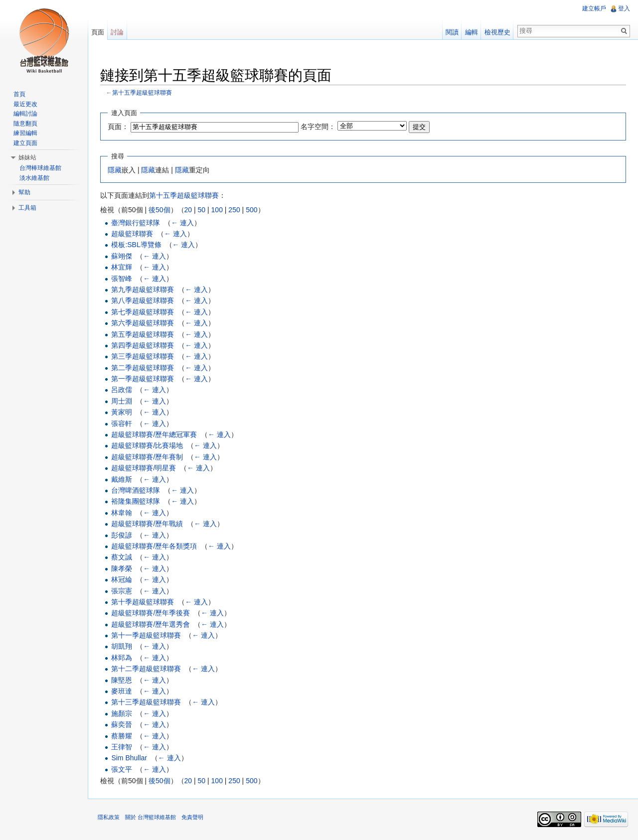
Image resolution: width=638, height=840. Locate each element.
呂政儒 (122, 390)
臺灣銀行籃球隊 (136, 223)
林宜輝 (122, 267)
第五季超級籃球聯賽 (143, 334)
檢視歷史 (497, 32)
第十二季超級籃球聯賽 (146, 669)
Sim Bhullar (129, 758)
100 (217, 210)
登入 (624, 8)
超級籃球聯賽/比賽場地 (147, 445)
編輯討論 (25, 114)
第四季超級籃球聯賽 (143, 345)
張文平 (122, 769)
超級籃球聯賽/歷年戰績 (147, 524)
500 (251, 210)
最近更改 (25, 104)
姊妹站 (27, 157)
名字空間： (318, 127)
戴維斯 (122, 479)
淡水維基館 (34, 178)
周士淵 (122, 401)
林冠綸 (122, 579)
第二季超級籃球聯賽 (143, 368)
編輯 (472, 32)
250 (234, 210)
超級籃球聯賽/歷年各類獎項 (154, 546)
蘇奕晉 (122, 724)
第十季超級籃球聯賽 (143, 602)
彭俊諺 (122, 535)
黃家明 (122, 412)
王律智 (122, 747)
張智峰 (122, 279)
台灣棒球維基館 (40, 168)
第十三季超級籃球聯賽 (146, 702)
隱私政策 (109, 817)
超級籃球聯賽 (132, 234)
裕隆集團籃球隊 (136, 501)
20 (188, 210)
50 (202, 210)
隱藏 (115, 170)
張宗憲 (122, 591)
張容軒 (122, 423)
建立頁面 (25, 143)
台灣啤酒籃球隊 (136, 490)
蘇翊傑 (122, 256)
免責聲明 (192, 817)
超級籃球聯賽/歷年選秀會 (151, 624)
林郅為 (122, 658)
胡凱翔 (122, 646)
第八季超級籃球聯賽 (143, 300)
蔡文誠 (122, 557)
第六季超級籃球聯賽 (143, 323)
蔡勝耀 (122, 736)
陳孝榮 (122, 568)
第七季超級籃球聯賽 (143, 312)
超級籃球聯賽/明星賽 (144, 468)
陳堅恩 (122, 680)
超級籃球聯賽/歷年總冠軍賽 (154, 434)
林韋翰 (122, 513)
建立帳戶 (594, 8)
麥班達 (122, 691)
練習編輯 (25, 133)
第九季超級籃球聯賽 (143, 289)
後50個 (159, 210)
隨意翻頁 (25, 124)
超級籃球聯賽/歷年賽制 (147, 457)
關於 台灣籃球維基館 (151, 817)
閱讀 (452, 32)
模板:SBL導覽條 (136, 245)
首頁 (19, 94)
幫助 (24, 192)
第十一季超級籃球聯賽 (146, 635)
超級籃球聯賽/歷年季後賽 (151, 613)
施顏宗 (122, 713)
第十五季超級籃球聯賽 (142, 92)
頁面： (118, 127)
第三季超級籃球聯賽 (143, 356)
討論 (117, 32)
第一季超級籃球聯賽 (143, 379)
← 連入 (182, 223)
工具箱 (27, 208)
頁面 (98, 32)
